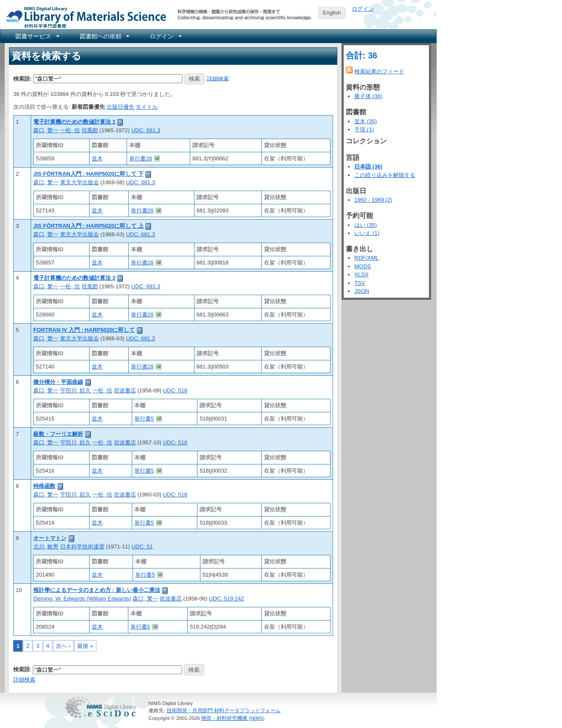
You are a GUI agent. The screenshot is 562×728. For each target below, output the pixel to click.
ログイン (363, 9)
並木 (97, 158)
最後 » (85, 646)
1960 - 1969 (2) (373, 200)
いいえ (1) (367, 233)
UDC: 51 (142, 547)
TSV (360, 283)
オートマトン (50, 538)
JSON (362, 291)
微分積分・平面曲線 (58, 382)
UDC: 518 (175, 390)
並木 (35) (366, 121)
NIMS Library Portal (84, 17)
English (332, 13)
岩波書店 (125, 390)
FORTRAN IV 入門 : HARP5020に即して (84, 330)
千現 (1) (364, 129)
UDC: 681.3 (146, 130)
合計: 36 (362, 55)
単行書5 (144, 419)
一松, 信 (70, 130)
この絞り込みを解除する (385, 175)
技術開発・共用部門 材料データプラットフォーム (224, 710)
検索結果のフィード (379, 71)
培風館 (90, 130)
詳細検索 (218, 78)
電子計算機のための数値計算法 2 (74, 278)
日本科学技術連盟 (82, 547)
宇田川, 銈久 (75, 390)
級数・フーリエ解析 (58, 434)
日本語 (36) (368, 167)
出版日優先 (120, 107)
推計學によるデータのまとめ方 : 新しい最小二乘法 (97, 590)
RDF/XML (366, 258)
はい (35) (366, 225)
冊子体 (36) (368, 96)
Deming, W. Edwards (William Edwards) (82, 599)
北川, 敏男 (46, 547)
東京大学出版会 (80, 182)
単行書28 (140, 158)
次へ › (63, 646)
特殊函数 (44, 486)
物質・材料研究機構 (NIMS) (233, 718)
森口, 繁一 (46, 130)
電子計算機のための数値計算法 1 (74, 122)
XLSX (361, 274)
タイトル (147, 107)
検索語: (22, 78)
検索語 (22, 669)
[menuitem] (37, 36)
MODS (363, 266)
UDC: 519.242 (226, 599)
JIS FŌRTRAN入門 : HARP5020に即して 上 (88, 226)
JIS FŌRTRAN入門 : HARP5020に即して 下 (88, 174)
